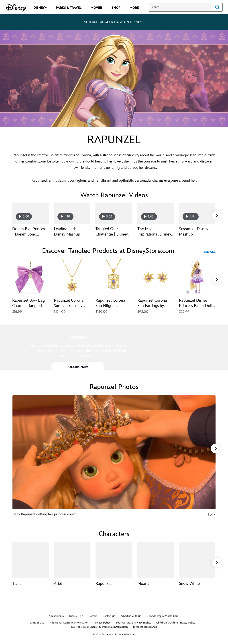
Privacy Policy (102, 623)
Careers (93, 616)
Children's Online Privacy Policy (176, 623)
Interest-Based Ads (145, 627)
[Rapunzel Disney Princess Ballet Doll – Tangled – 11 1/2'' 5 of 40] (197, 277)
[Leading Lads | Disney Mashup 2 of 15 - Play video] (72, 213)
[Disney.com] (15, 8)
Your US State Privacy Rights (133, 623)
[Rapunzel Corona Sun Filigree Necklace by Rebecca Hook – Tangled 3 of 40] (114, 277)
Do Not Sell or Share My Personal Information (100, 627)
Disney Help (76, 616)
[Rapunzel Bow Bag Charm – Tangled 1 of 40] (30, 277)
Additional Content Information (69, 623)
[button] (217, 215)
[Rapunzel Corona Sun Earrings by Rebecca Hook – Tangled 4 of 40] (156, 277)
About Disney (56, 616)
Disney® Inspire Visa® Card (163, 616)
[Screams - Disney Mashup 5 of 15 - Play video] (197, 213)
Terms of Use (36, 623)
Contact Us (109, 616)
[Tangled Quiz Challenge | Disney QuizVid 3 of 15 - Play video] (114, 213)
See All (210, 252)
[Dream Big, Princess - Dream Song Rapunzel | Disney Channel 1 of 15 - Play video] (30, 213)
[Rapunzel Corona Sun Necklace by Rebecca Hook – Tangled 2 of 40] (72, 277)
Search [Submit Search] (217, 7)
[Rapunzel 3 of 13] (114, 560)
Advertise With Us (131, 616)
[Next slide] (209, 459)
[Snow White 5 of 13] (197, 560)
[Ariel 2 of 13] (72, 560)
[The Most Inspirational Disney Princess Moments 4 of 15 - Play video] (156, 213)
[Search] (180, 7)
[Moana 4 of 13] (156, 560)
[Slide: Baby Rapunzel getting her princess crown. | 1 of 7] (114, 459)
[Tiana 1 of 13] (30, 560)
